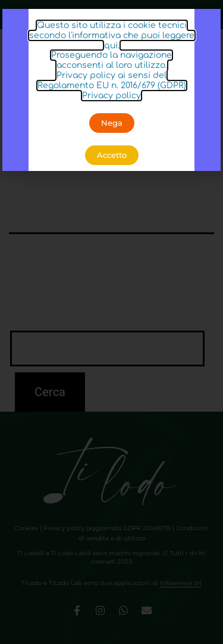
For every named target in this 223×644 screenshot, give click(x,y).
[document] (111, 322)
